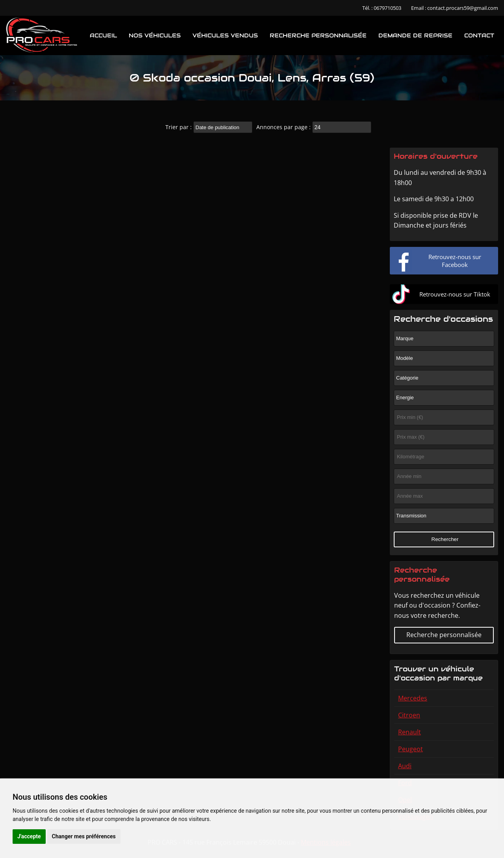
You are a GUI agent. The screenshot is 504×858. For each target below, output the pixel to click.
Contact (479, 35)
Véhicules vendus (225, 35)
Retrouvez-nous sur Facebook (455, 261)
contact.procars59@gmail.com (463, 8)
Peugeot (410, 749)
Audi (405, 766)
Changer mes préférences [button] (84, 836)
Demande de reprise (415, 35)
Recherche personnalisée (318, 35)
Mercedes (413, 698)
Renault (409, 732)
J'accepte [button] (29, 836)
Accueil (103, 35)
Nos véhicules (155, 35)
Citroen (409, 715)
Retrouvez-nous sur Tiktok (455, 294)
